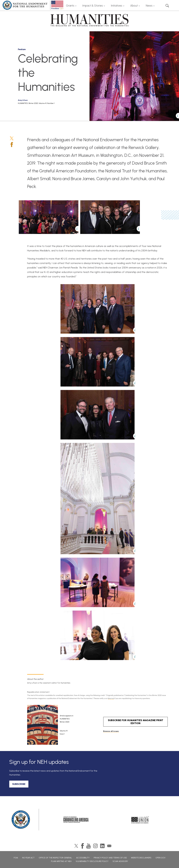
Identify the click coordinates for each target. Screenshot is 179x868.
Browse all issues (111, 731)
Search (167, 6)
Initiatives (117, 6)
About (134, 6)
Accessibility (83, 858)
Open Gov (160, 858)
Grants (70, 6)
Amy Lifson (23, 100)
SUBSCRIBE (19, 784)
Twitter (12, 138)
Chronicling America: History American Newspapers (76, 820)
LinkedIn (102, 846)
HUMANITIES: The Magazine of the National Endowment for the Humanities (89, 20)
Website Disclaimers (141, 858)
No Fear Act (28, 858)
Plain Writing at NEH (61, 861)
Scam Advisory (120, 861)
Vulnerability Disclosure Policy (92, 861)
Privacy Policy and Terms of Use (110, 858)
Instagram (95, 846)
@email (111, 698)
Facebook (12, 145)
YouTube (89, 846)
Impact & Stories (93, 6)
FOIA (16, 858)
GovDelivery (109, 846)
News (149, 6)
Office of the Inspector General (55, 858)
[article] (59, 725)
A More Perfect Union (140, 820)
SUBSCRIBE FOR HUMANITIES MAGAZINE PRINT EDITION (136, 722)
